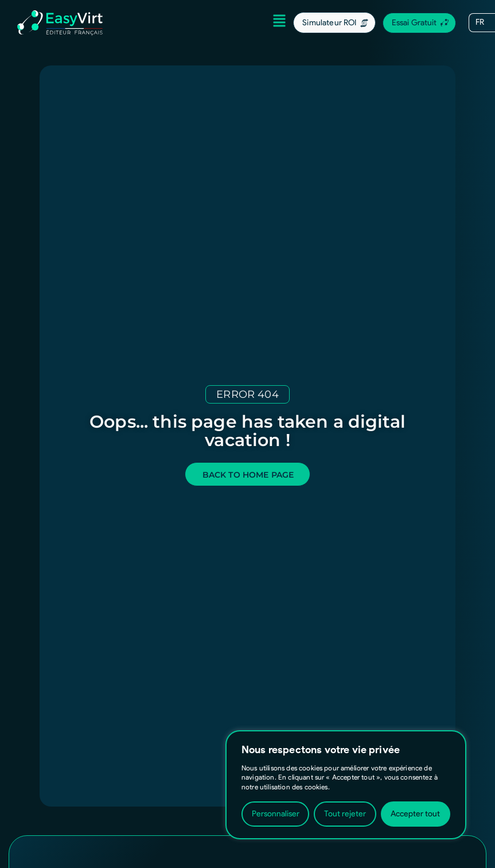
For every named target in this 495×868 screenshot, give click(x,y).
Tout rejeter (345, 814)
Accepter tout (415, 814)
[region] (346, 785)
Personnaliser (276, 814)
